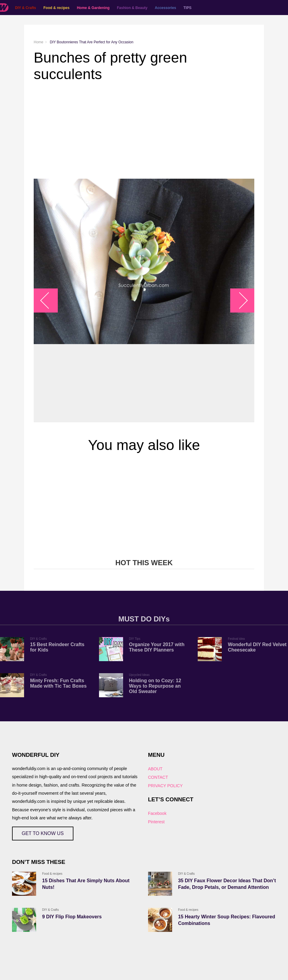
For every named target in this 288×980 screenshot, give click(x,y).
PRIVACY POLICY (165, 786)
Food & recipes (56, 8)
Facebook (157, 813)
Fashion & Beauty (132, 8)
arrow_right (239, 301)
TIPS (188, 8)
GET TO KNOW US (43, 833)
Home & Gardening (93, 8)
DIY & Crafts (26, 8)
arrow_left (49, 301)
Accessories (165, 8)
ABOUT (155, 769)
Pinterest (156, 822)
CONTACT (158, 777)
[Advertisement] (144, 131)
